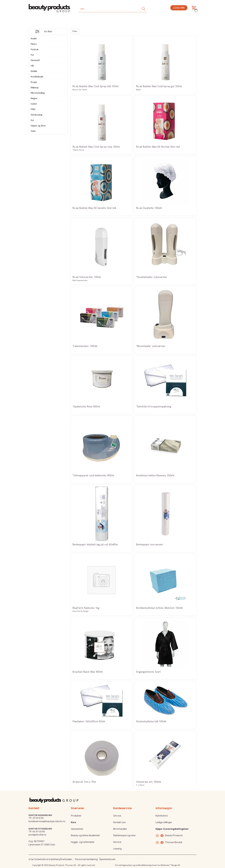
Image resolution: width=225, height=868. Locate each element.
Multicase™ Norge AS (170, 865)
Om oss (117, 816)
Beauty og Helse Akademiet (85, 835)
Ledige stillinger (164, 822)
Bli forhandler (120, 829)
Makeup (35, 88)
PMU (33, 109)
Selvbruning (36, 115)
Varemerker (77, 829)
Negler (34, 98)
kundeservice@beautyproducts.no (47, 821)
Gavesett (35, 60)
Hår (32, 66)
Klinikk (34, 71)
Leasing (117, 849)
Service (117, 842)
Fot (32, 55)
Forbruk (35, 49)
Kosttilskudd (37, 77)
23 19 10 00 (38, 818)
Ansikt (34, 38)
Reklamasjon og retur (124, 835)
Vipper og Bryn (38, 126)
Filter (75, 31)
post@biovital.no (37, 835)
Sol (32, 120)
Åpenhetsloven (107, 859)
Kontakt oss (119, 822)
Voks (33, 131)
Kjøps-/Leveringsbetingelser (172, 829)
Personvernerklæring (86, 859)
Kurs (73, 822)
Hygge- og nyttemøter (83, 842)
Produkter (76, 816)
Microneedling (38, 93)
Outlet (34, 104)
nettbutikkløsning (143, 865)
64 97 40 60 (39, 831)
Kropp (34, 82)
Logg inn (179, 8)
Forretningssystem (124, 865)
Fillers (34, 44)
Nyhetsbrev (162, 816)
